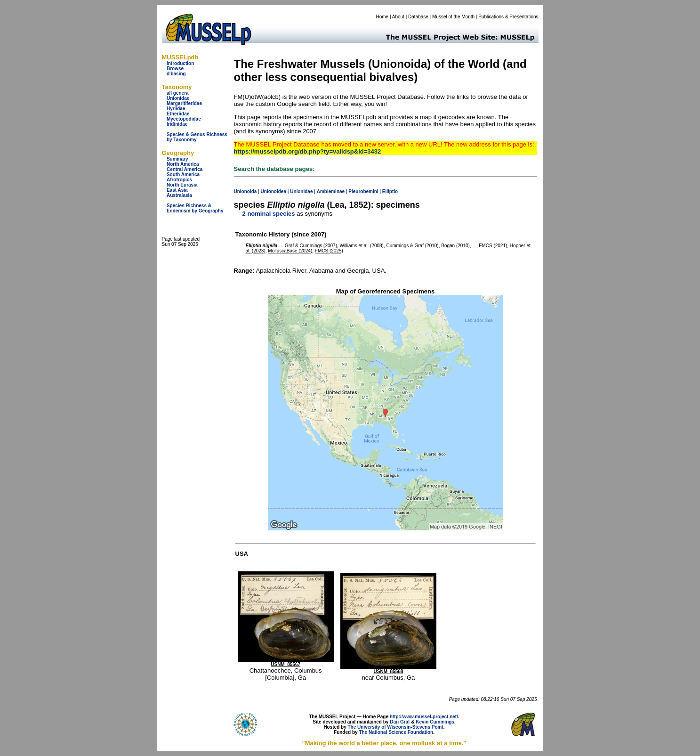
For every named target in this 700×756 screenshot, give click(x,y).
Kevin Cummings (435, 722)
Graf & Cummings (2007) (311, 246)
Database (418, 17)
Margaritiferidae (184, 103)
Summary (177, 159)
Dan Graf (400, 722)
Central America (185, 169)
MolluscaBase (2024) (290, 251)
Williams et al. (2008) (362, 246)
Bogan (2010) (455, 246)
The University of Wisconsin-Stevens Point (396, 727)
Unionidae (178, 98)
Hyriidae (176, 109)
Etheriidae (178, 114)
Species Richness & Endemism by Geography (195, 208)
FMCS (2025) (329, 251)
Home (382, 17)
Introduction (180, 63)
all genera (178, 93)
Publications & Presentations (508, 17)
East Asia (177, 190)
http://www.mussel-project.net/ (424, 717)
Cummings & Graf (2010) (413, 246)
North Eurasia (182, 185)
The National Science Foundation (396, 732)
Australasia (179, 195)
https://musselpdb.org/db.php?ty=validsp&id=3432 (308, 151)
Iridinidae (177, 124)
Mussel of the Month (453, 17)
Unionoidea (274, 191)
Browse (175, 69)
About (398, 17)
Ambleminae (331, 191)
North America (183, 164)
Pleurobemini (363, 191)
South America (183, 175)
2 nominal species (269, 214)
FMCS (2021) (493, 246)
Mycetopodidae (184, 119)
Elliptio (390, 191)
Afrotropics (179, 180)
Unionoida (245, 191)
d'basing (176, 74)
